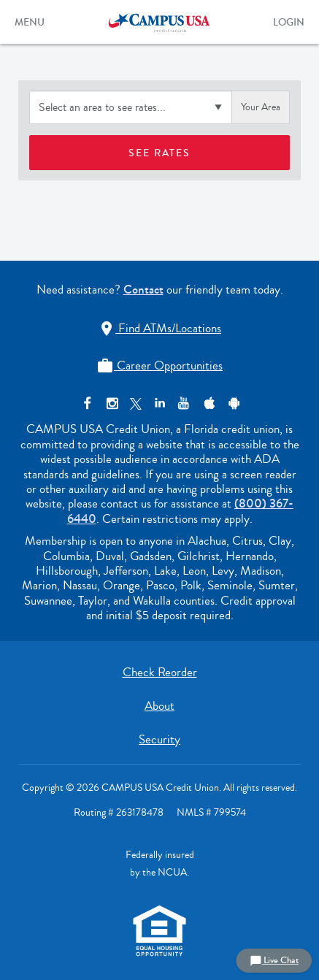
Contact (143, 290)
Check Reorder (160, 672)
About (159, 706)
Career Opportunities (159, 365)
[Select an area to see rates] (131, 107)
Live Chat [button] (274, 960)
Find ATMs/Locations (159, 328)
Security (159, 739)
